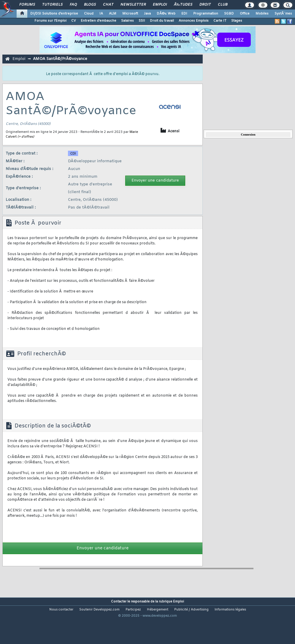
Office (245, 14)
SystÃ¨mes (283, 14)
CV (74, 21)
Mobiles (262, 14)
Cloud (89, 14)
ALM (113, 14)
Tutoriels (52, 5)
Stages (237, 21)
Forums (27, 5)
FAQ (73, 5)
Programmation (206, 14)
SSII (142, 21)
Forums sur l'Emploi (50, 21)
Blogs (90, 5)
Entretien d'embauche (99, 21)
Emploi (160, 5)
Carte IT (220, 21)
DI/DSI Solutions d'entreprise (54, 14)
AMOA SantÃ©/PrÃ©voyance (60, 59)
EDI (184, 14)
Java (147, 14)
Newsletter (133, 5)
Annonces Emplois (194, 21)
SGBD (229, 14)
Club (223, 5)
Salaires (127, 21)
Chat (108, 5)
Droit (205, 5)
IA (101, 14)
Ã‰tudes (183, 5)
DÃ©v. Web (166, 14)
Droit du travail (162, 21)
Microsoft (130, 14)
